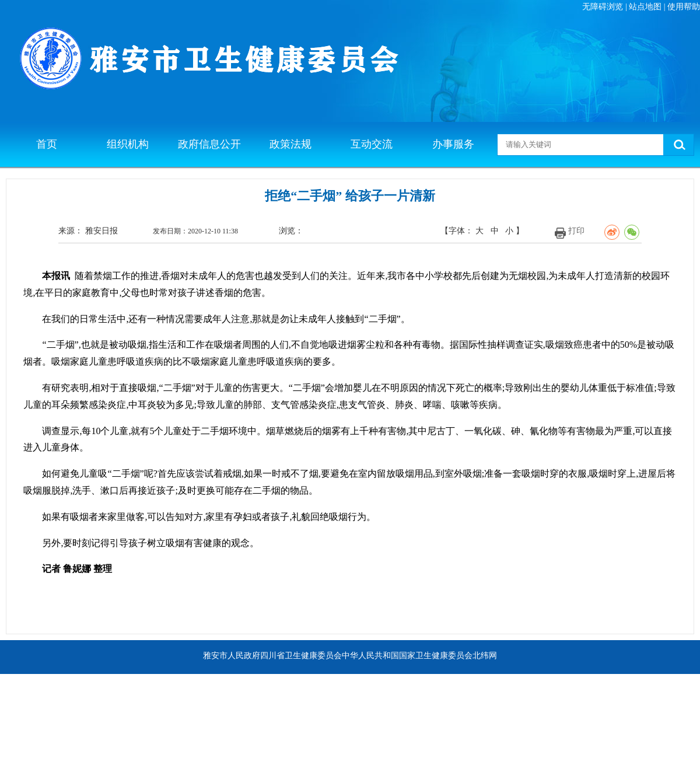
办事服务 (453, 144)
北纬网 (485, 656)
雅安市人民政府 (232, 656)
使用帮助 (684, 7)
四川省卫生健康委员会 (301, 656)
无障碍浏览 (603, 7)
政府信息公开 (209, 144)
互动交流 (372, 144)
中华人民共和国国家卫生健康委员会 (407, 656)
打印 (576, 231)
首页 (47, 144)
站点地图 (645, 7)
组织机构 (128, 144)
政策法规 (290, 144)
